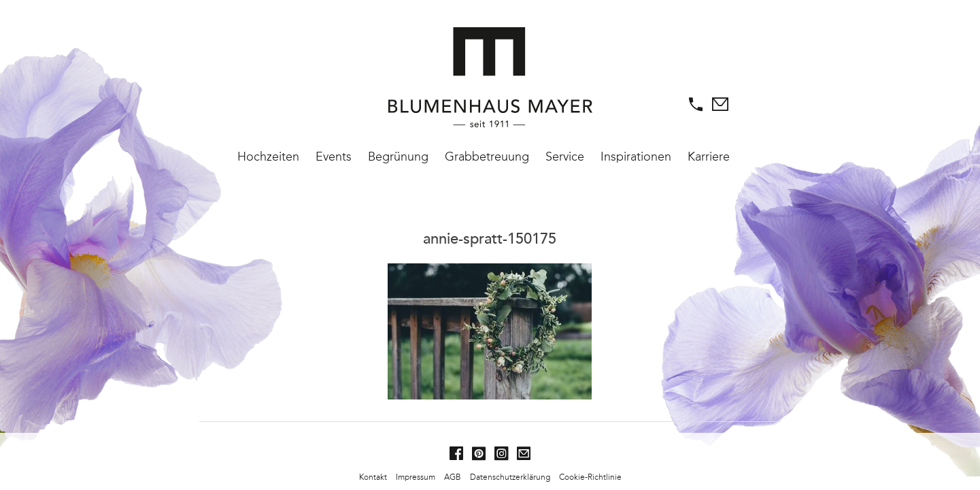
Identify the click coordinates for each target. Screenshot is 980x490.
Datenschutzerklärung (510, 477)
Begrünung (398, 157)
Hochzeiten (268, 157)
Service (565, 157)
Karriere (709, 157)
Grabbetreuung (487, 157)
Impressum (416, 477)
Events (334, 157)
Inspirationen (636, 157)
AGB (453, 477)
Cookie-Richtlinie (590, 477)
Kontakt (373, 477)
